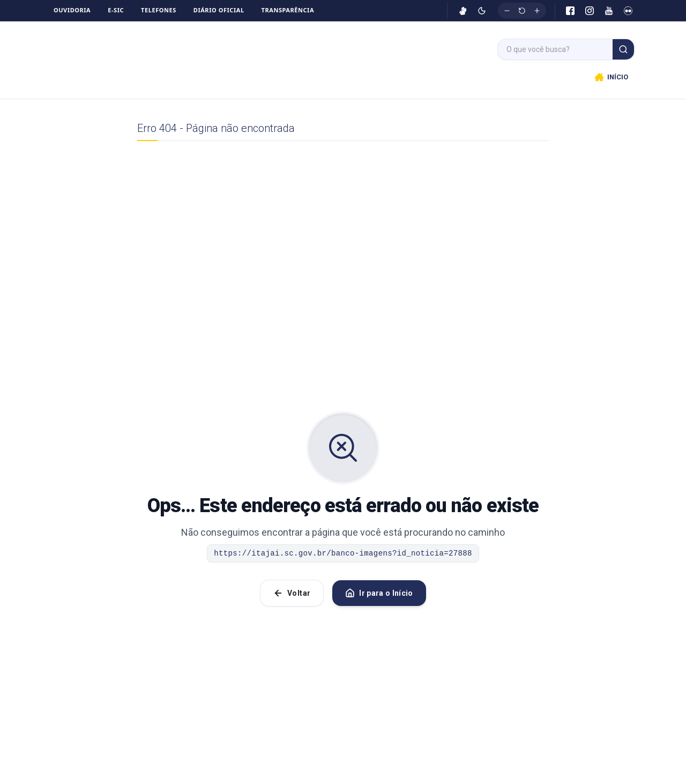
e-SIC (116, 10)
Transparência (288, 10)
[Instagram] (590, 11)
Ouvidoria (72, 10)
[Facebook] (570, 11)
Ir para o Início (379, 597)
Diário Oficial (219, 10)
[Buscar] (623, 49)
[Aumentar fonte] (537, 11)
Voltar (292, 597)
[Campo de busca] (555, 49)
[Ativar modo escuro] (482, 11)
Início (281, 79)
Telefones (159, 10)
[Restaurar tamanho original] (522, 11)
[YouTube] (609, 11)
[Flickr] (628, 11)
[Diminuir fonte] (507, 11)
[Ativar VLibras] (463, 11)
